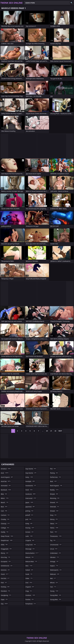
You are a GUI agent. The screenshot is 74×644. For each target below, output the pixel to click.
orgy (29, 591)
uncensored (56, 545)
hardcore (31, 494)
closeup (5, 524)
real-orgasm (56, 486)
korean (30, 532)
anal (5, 473)
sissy (54, 515)
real (54, 481)
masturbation (32, 553)
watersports (56, 570)
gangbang (6, 595)
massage (30, 549)
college (5, 528)
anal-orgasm (7, 477)
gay (5, 604)
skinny (54, 519)
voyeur (54, 566)
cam (4, 511)
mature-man (31, 561)
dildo (4, 545)
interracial (31, 498)
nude (29, 574)
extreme (5, 570)
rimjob (54, 494)
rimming (55, 498)
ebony (5, 553)
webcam (55, 574)
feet (4, 583)
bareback (6, 490)
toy (53, 540)
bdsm (5, 498)
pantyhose (31, 604)
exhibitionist (7, 566)
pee (53, 469)
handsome (31, 486)
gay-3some (31, 469)
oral (29, 583)
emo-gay (6, 557)
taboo (54, 524)
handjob (30, 481)
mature (30, 557)
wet (53, 578)
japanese (30, 507)
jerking (30, 511)
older (29, 578)
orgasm (30, 587)
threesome (56, 536)
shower (54, 511)
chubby (5, 519)
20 (47, 431)
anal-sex (6, 481)
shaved (54, 502)
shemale (55, 507)
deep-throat (7, 536)
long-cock (31, 545)
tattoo (54, 528)
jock (29, 519)
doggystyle (6, 549)
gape (4, 599)
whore (54, 583)
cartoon (5, 515)
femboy (5, 587)
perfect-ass (56, 477)
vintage (54, 561)
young (54, 591)
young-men (56, 599)
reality (54, 490)
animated (6, 486)
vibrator (55, 557)
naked (29, 570)
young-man (56, 595)
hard (29, 490)
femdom (6, 591)
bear (4, 507)
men (29, 566)
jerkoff (29, 515)
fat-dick (5, 578)
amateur (6, 469)
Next (60, 431)
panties (30, 599)
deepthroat (7, 540)
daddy (5, 532)
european (6, 561)
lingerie (30, 540)
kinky (29, 524)
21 (51, 431)
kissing (30, 528)
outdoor (30, 595)
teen (54, 532)
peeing (54, 473)
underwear (56, 553)
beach (5, 502)
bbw (4, 494)
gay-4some (31, 473)
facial (5, 574)
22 (55, 431)
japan (29, 502)
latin (29, 536)
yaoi (53, 587)
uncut (54, 549)
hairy (29, 477)
